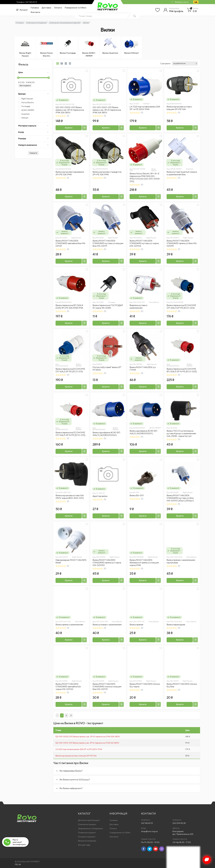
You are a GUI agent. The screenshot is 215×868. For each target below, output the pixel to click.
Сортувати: (165, 63)
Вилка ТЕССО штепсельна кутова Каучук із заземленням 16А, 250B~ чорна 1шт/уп (181, 433)
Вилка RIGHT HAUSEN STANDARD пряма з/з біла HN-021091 (182, 243)
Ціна (33, 72)
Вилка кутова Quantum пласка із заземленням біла (182, 173)
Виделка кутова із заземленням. (138, 307)
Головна (35, 8)
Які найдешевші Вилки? (71, 771)
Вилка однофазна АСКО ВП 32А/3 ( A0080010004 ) (106, 434)
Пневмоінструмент (87, 833)
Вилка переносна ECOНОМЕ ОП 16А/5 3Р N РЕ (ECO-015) (70, 434)
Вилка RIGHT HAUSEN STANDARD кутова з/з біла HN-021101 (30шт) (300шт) (180, 498)
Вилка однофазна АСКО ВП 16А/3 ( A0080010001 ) (143, 432)
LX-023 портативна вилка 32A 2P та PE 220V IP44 (145, 108)
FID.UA (18, 864)
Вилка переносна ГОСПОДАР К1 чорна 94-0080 (108, 307)
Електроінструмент (87, 824)
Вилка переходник (176, 625)
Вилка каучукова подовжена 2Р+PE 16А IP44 (70, 173)
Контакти (35, 12)
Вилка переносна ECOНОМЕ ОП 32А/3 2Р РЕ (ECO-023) (181, 307)
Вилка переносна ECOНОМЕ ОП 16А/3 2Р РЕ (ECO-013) (70, 370)
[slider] (18, 78)
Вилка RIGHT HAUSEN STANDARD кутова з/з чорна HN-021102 (144, 243)
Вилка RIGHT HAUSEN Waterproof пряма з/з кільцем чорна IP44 (144, 563)
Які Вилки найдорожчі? (71, 788)
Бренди (33, 94)
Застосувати (25, 86)
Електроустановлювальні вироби (65, 23)
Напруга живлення (33, 145)
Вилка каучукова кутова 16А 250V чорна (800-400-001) (70, 497)
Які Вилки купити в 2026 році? (75, 780)
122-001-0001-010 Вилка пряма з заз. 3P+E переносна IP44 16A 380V (107, 110)
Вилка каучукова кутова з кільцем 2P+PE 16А (179, 108)
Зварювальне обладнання (90, 828)
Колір (33, 132)
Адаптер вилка (100, 495)
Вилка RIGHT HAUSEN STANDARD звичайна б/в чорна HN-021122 (68, 687)
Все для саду (84, 845)
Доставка (46, 8)
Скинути (33, 153)
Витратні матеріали (87, 841)
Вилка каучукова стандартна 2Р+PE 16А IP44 (107, 173)
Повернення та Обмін (75, 8)
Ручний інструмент (87, 837)
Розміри (33, 139)
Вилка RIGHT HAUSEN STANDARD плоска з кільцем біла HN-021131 (107, 687)
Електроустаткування (37, 23)
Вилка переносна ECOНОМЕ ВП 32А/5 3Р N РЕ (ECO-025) (182, 370)
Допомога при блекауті (89, 820)
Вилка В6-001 (137, 495)
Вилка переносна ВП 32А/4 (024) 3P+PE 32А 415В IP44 (69, 307)
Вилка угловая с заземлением (107, 625)
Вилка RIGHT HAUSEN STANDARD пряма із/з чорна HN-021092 (107, 563)
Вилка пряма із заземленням (69, 625)
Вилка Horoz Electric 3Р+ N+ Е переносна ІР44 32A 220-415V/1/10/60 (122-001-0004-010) (145, 177)
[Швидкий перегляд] (87, 71)
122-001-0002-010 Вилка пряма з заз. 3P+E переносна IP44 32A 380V (70, 110)
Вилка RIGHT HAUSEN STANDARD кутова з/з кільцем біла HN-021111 (108, 243)
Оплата (58, 8)
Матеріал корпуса (33, 126)
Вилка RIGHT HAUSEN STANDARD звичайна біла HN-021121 (71, 243)
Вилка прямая (136, 625)
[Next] (71, 715)
